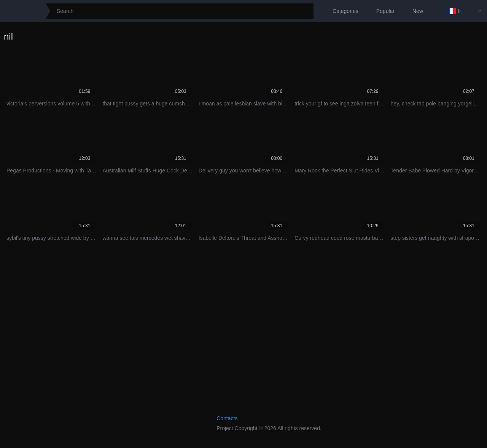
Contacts (227, 418)
